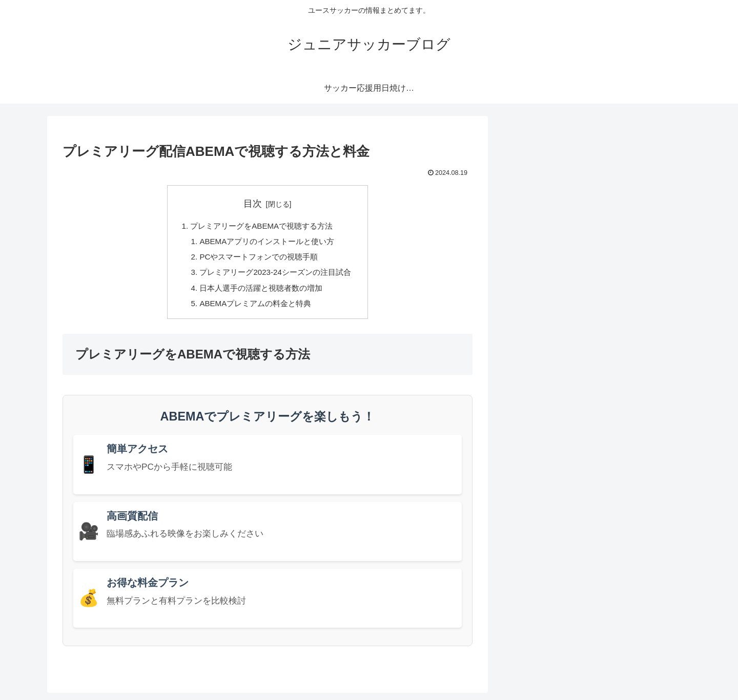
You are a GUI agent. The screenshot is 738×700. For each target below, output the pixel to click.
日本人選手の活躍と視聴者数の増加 (260, 293)
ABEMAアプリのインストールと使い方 (267, 243)
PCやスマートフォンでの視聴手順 (258, 259)
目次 (253, 204)
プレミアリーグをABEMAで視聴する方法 (261, 227)
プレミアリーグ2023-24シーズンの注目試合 (275, 276)
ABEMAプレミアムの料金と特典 (254, 310)
